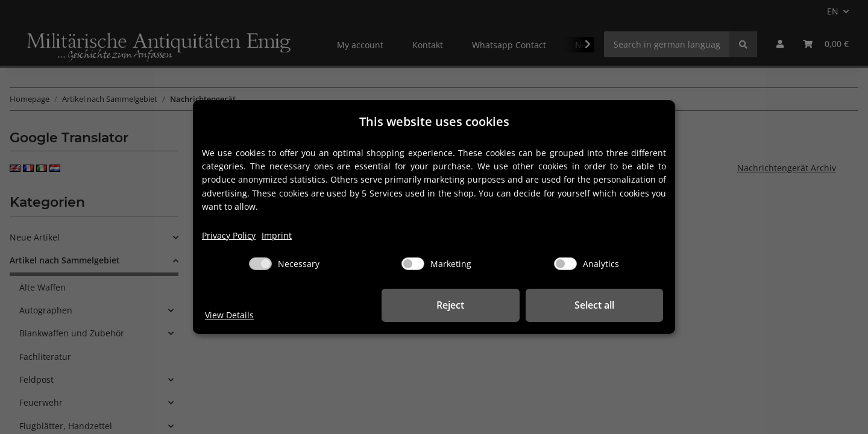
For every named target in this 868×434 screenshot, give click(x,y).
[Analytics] (565, 264)
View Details (229, 315)
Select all (603, 305)
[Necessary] (260, 264)
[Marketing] (413, 264)
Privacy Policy (229, 235)
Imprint (277, 235)
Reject (476, 305)
